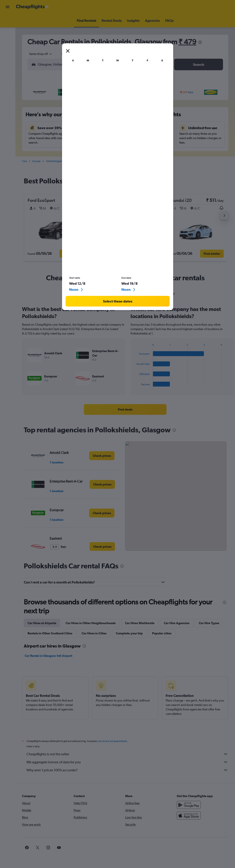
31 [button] (57, 159)
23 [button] (46, 149)
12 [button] (78, 127)
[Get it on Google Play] (189, 805)
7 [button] (99, 117)
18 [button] (67, 138)
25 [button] (67, 149)
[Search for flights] (8, 20)
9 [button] (46, 127)
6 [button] (89, 117)
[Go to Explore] (8, 48)
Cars (25, 161)
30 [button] (46, 159)
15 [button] (110, 127)
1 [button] (110, 106)
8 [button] (110, 117)
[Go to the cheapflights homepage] (32, 7)
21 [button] (99, 138)
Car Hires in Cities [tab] (94, 633)
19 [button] (78, 138)
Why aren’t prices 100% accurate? (127, 770)
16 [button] (46, 138)
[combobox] (39, 54)
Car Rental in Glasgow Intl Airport (48, 656)
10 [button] (57, 127)
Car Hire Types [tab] (209, 623)
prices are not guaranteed (112, 741)
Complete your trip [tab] (129, 633)
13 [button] (89, 127)
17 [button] (57, 138)
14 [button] (99, 127)
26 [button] (78, 149)
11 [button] (67, 127)
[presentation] (200, 42)
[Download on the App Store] (189, 816)
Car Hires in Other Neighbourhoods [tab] (91, 623)
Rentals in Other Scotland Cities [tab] (50, 633)
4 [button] (67, 117)
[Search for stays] (8, 30)
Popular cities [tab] (162, 633)
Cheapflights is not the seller (127, 754)
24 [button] (57, 149)
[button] (8, 7)
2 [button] (46, 117)
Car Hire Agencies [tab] (177, 623)
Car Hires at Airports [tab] (42, 623)
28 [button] (99, 149)
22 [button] (110, 138)
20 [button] (89, 138)
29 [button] (110, 149)
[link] (125, 409)
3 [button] (57, 117)
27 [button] (89, 149)
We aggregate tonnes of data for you (127, 762)
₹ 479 (187, 42)
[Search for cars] (8, 39)
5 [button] (78, 117)
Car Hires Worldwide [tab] (140, 623)
